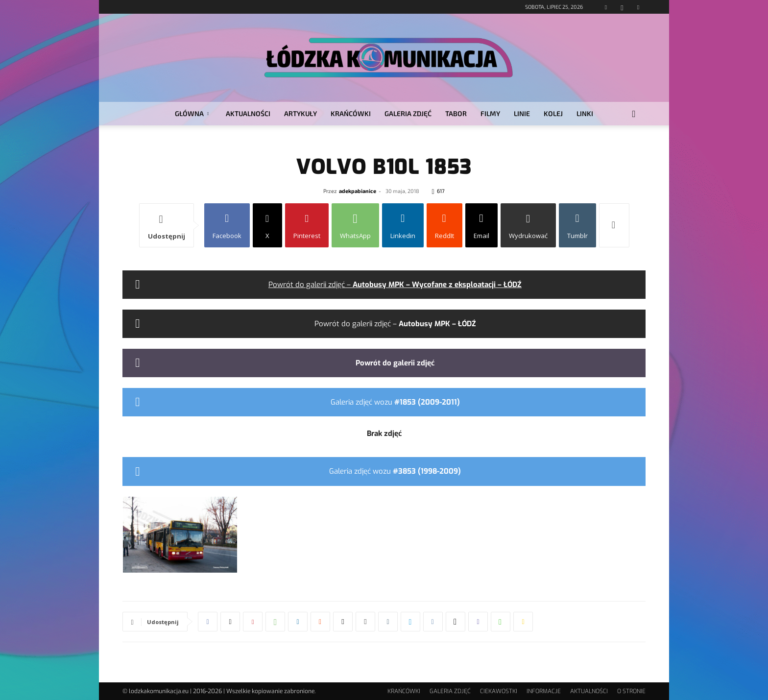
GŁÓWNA (192, 113)
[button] (634, 114)
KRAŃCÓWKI (351, 113)
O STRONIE (631, 691)
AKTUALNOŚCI (248, 113)
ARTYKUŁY (300, 113)
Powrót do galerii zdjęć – (395, 285)
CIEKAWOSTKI (499, 691)
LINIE (522, 113)
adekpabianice (358, 191)
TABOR (456, 113)
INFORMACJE (544, 691)
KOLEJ (553, 113)
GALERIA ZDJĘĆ (408, 113)
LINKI (585, 113)
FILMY (490, 113)
